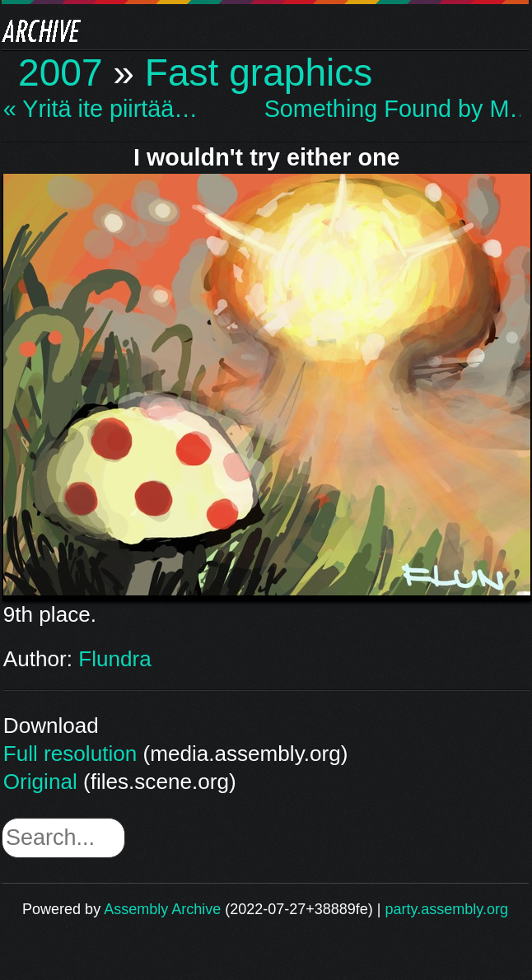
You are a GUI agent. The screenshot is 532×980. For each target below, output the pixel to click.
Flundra (114, 659)
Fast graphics (259, 72)
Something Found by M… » (393, 109)
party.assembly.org (447, 909)
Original (40, 782)
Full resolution (70, 754)
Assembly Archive (162, 909)
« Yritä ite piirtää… (100, 109)
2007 (61, 72)
